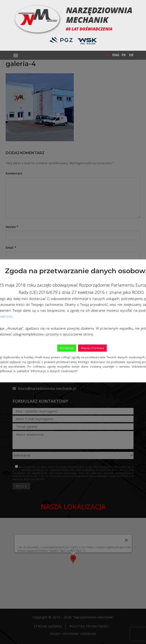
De (131, 55)
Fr (124, 55)
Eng (116, 55)
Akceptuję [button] (67, 348)
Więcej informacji (92, 348)
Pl (108, 55)
